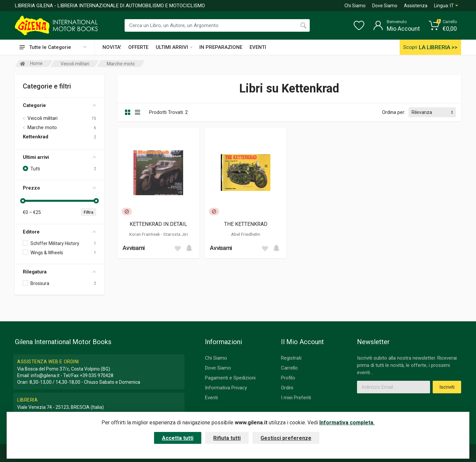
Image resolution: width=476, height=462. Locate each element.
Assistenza (416, 6)
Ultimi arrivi (59, 157)
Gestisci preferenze (286, 438)
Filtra (88, 212)
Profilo (288, 378)
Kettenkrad (36, 137)
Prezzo (59, 188)
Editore (59, 232)
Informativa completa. (347, 423)
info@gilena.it (45, 375)
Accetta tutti (178, 438)
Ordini (287, 388)
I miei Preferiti (296, 398)
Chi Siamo (355, 6)
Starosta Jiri (176, 234)
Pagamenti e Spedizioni (230, 378)
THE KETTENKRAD (246, 224)
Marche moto (42, 127)
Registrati (291, 358)
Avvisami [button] (134, 248)
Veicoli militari (42, 118)
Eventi (211, 398)
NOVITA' (112, 47)
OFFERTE (138, 47)
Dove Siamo (385, 6)
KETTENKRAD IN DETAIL (158, 224)
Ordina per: (394, 112)
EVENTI (258, 47)
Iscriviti (447, 387)
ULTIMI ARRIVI (174, 47)
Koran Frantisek (145, 234)
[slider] (23, 201)
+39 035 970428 (97, 375)
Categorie (59, 105)
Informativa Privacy (226, 388)
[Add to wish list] (178, 248)
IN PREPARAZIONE (221, 47)
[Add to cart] (189, 248)
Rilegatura (59, 272)
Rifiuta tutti (227, 438)
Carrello (289, 368)
